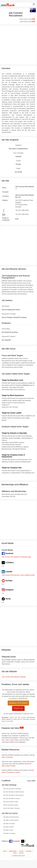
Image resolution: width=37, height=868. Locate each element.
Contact (21, 851)
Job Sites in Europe (9, 824)
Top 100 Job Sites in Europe (12, 799)
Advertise (29, 851)
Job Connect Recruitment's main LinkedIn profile (18, 575)
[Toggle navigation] (34, 4)
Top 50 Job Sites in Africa (11, 805)
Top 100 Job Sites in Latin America (13, 795)
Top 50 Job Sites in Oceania (11, 808)
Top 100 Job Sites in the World (12, 789)
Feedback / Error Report (18, 703)
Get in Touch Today (12, 740)
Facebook (15, 841)
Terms (15, 853)
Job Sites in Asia (8, 830)
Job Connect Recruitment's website (14, 677)
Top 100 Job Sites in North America (14, 792)
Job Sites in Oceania (9, 833)
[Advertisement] (18, 45)
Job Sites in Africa (8, 827)
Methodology (13, 851)
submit (19, 660)
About (5, 851)
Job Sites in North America (11, 817)
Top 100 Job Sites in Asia (11, 802)
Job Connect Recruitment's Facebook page (16, 557)
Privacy (21, 853)
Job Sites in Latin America (11, 820)
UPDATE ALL (18, 708)
